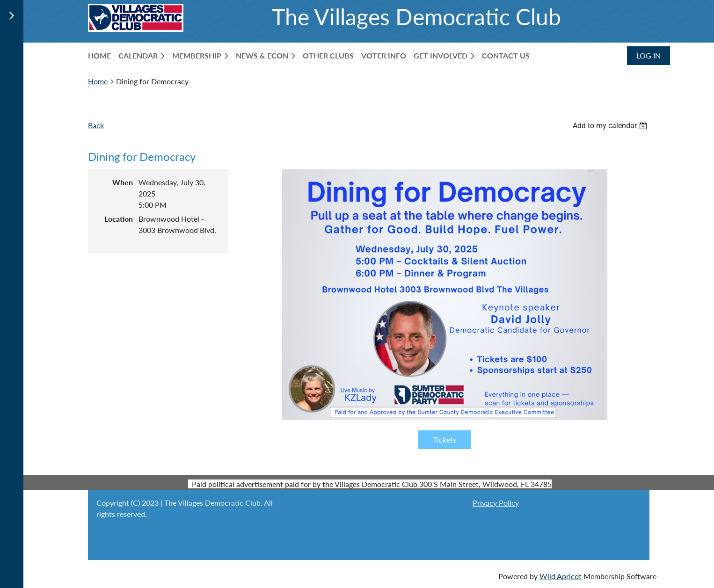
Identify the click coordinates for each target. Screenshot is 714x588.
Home (98, 81)
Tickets (444, 439)
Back (96, 125)
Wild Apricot (561, 576)
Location (119, 219)
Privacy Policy (496, 503)
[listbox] (611, 126)
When (123, 182)
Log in (648, 55)
